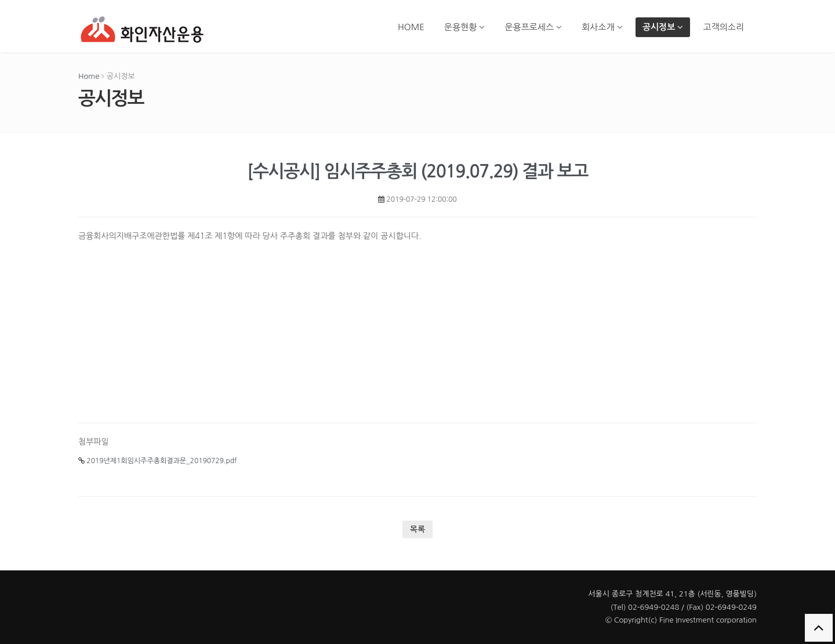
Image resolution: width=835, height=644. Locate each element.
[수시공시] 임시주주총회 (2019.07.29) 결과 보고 (418, 171)
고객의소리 (723, 27)
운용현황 (465, 27)
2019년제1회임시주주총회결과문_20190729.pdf (157, 461)
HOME (411, 27)
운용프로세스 (533, 27)
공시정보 (663, 27)
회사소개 (602, 27)
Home (89, 76)
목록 (418, 529)
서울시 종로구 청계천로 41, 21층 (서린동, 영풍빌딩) (672, 594)
